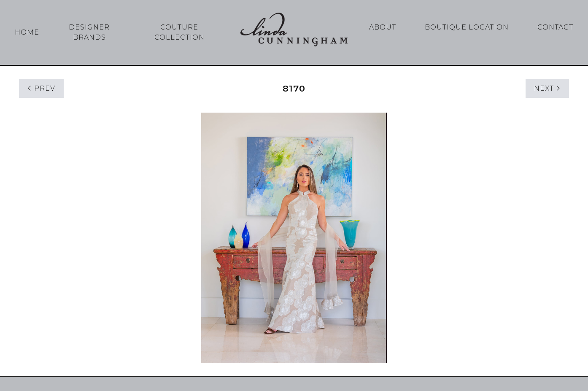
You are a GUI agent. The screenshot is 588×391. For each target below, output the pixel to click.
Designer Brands (89, 32)
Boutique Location (467, 27)
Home (27, 32)
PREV (41, 88)
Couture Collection (179, 32)
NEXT (547, 88)
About (383, 27)
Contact (555, 27)
